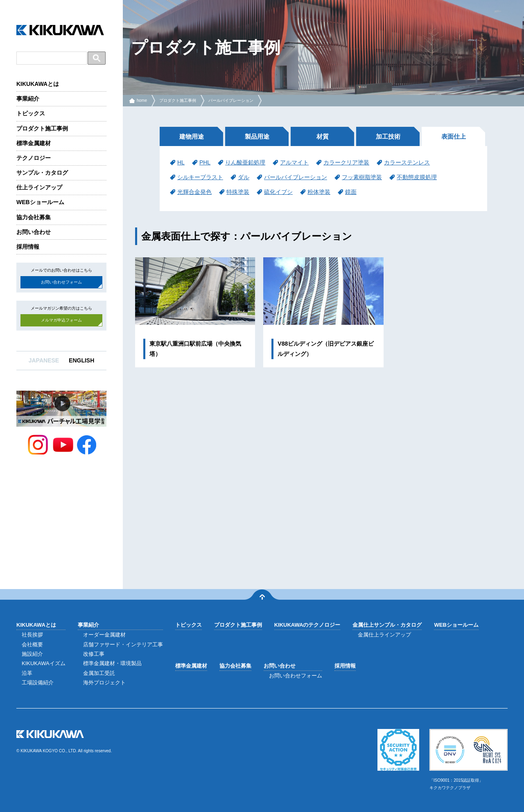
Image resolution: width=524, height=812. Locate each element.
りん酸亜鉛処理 (245, 162)
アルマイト (294, 162)
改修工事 (94, 654)
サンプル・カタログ (42, 173)
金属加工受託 (99, 673)
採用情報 (28, 247)
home (142, 100)
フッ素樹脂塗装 (362, 177)
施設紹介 (32, 654)
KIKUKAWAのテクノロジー (307, 625)
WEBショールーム (40, 202)
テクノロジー (34, 158)
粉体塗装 (319, 192)
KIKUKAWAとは (38, 84)
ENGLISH (81, 360)
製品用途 (257, 136)
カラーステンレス (407, 162)
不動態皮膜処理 (417, 177)
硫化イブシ (278, 192)
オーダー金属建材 (104, 635)
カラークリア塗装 (346, 162)
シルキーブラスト (200, 177)
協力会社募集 (34, 217)
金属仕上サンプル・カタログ (387, 625)
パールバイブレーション (231, 100)
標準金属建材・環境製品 (112, 663)
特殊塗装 (238, 192)
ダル (244, 177)
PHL (205, 162)
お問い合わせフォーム (61, 282)
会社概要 (32, 644)
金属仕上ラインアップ (384, 635)
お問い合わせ (34, 232)
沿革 (27, 673)
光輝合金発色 (194, 192)
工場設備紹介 (38, 683)
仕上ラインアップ (39, 187)
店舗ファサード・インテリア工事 (123, 644)
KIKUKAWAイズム (44, 663)
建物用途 (192, 136)
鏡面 (351, 192)
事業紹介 (28, 99)
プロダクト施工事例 (42, 128)
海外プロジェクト (104, 683)
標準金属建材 (34, 143)
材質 (323, 136)
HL (181, 162)
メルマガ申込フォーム (61, 320)
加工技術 (388, 136)
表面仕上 (454, 136)
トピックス (31, 113)
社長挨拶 (32, 635)
